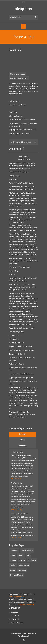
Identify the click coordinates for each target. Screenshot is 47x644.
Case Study (22, 570)
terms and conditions (17, 597)
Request (22, 560)
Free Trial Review (17, 483)
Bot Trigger (32, 560)
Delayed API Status (17, 452)
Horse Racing (24, 565)
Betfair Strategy (27, 550)
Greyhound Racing (16, 575)
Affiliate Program (17, 623)
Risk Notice (15, 619)
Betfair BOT (14, 550)
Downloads (15, 616)
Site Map (14, 613)
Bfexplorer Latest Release (19, 514)
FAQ (29, 555)
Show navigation (23, 26)
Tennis (12, 570)
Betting (13, 555)
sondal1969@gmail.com (19, 78)
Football (13, 565)
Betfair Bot (24, 157)
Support (13, 560)
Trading (21, 555)
